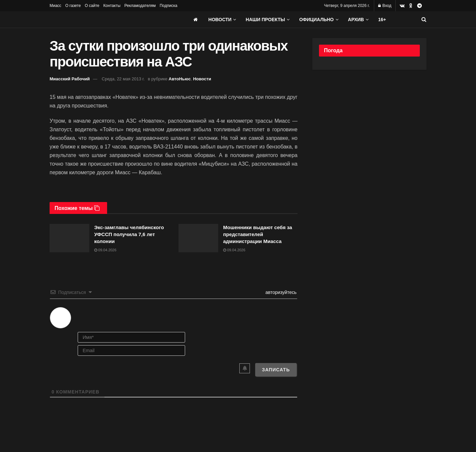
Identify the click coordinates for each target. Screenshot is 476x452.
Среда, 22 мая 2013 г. (123, 79)
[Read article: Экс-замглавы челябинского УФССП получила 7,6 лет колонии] (69, 238)
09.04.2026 (105, 250)
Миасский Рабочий (70, 79)
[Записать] (276, 370)
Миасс (55, 6)
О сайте (92, 6)
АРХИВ (356, 20)
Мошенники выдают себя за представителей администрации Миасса (258, 234)
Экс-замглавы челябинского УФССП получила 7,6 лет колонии (129, 234)
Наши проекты (265, 20)
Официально (316, 20)
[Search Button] (424, 20)
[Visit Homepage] (99, 20)
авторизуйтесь (280, 292)
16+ (382, 20)
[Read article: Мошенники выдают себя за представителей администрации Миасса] (198, 238)
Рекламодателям (140, 6)
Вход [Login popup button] (385, 6)
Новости (220, 20)
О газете (73, 6)
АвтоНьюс (180, 79)
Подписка (168, 6)
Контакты (112, 6)
